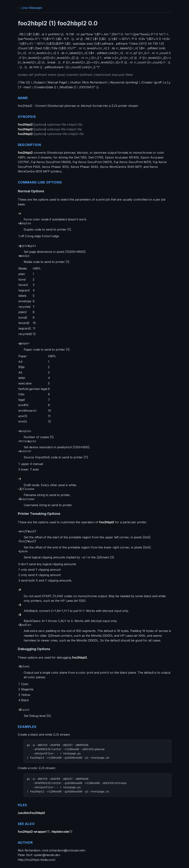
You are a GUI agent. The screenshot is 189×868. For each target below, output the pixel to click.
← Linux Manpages (30, 8)
